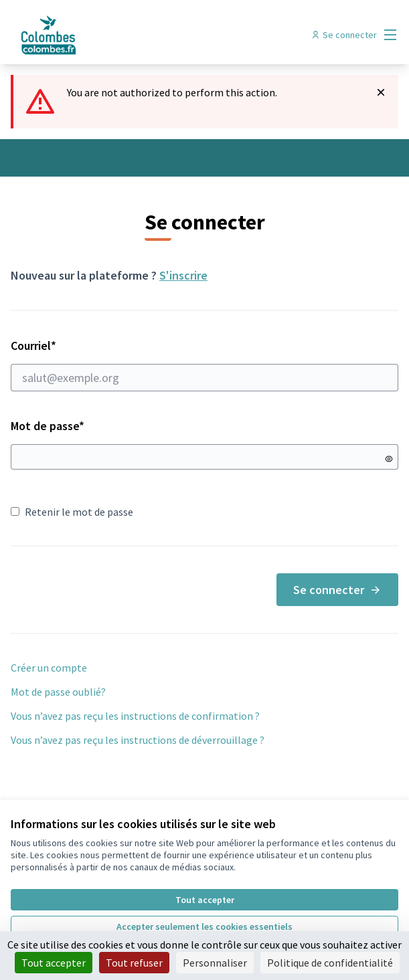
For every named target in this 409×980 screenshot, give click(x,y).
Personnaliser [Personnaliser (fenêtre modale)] (215, 963)
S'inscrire (183, 275)
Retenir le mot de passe (72, 512)
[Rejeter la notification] (381, 92)
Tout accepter (205, 900)
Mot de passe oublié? (58, 692)
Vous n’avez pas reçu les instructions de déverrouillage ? (138, 740)
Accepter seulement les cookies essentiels (204, 926)
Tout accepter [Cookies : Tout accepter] (54, 963)
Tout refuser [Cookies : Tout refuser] (134, 963)
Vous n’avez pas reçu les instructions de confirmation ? (135, 716)
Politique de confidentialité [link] (330, 963)
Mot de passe (48, 426)
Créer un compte (49, 668)
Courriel (204, 365)
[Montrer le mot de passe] (389, 459)
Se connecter (337, 590)
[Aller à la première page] (155, 35)
